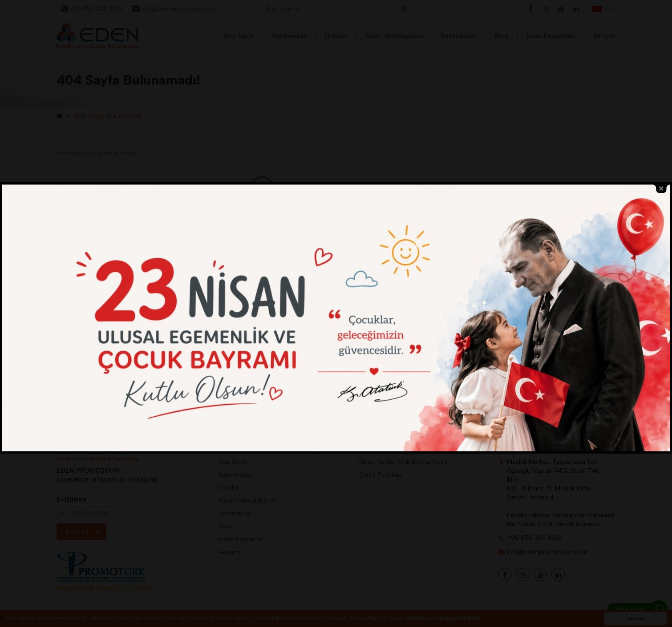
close (661, 189)
